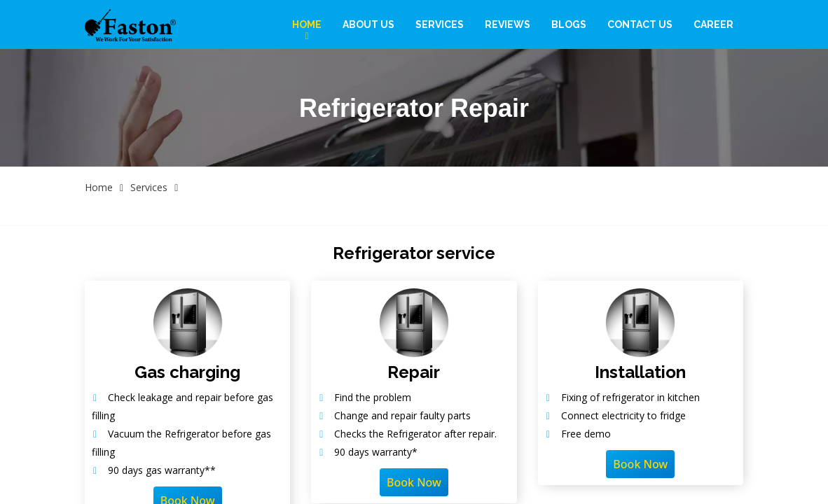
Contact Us (640, 24)
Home (307, 24)
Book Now (414, 482)
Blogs (569, 24)
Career (713, 24)
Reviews (508, 24)
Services (440, 24)
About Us (368, 24)
